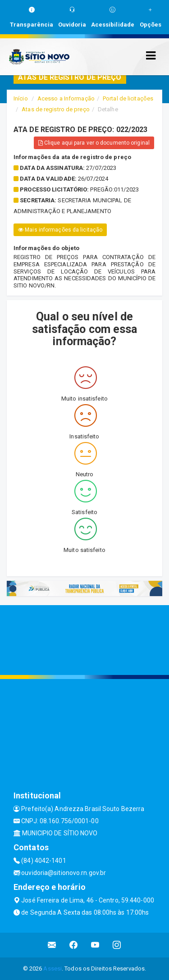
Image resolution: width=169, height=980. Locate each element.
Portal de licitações (128, 98)
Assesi (53, 969)
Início (21, 98)
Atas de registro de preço (56, 109)
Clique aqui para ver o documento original (94, 143)
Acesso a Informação (66, 98)
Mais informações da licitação (60, 230)
